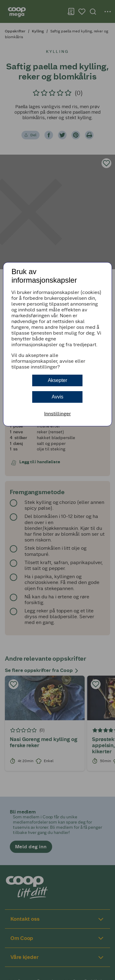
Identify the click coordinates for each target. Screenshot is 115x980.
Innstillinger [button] (57, 414)
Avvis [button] (58, 397)
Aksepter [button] (57, 380)
